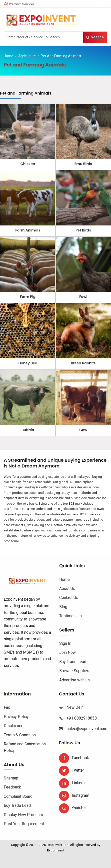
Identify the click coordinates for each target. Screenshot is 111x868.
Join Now (67, 652)
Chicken (28, 164)
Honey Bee (28, 363)
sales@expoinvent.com (87, 729)
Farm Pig (28, 297)
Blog (63, 607)
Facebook (74, 758)
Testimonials (70, 616)
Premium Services (22, 4)
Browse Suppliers (75, 671)
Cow (83, 430)
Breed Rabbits (83, 363)
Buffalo (28, 430)
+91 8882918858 (82, 718)
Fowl (83, 297)
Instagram (74, 795)
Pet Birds (83, 230)
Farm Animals (28, 230)
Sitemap (11, 778)
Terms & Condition (20, 735)
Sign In (65, 643)
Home (8, 56)
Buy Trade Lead (73, 662)
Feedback (12, 787)
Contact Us (69, 598)
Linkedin (73, 783)
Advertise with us (74, 680)
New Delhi (75, 707)
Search (95, 37)
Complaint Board (18, 796)
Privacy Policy (16, 717)
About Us (67, 588)
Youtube (72, 808)
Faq (7, 707)
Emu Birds (83, 164)
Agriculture (27, 56)
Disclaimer (13, 726)
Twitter (71, 770)
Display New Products (23, 815)
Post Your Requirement (24, 824)
